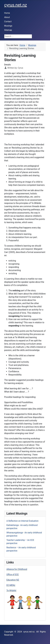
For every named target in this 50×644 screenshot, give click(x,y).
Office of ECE (13, 575)
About (7, 17)
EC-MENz (11, 585)
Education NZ (13, 580)
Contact (8, 22)
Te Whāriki (11, 591)
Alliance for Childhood (17, 569)
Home (7, 13)
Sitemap (8, 30)
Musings (8, 26)
